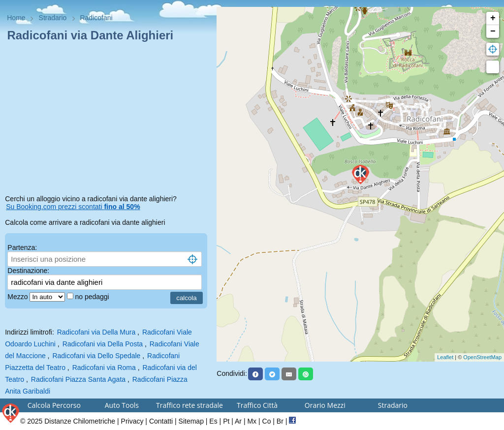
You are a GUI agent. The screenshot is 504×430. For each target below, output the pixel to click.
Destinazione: (28, 271)
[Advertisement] (108, 120)
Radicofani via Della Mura (96, 332)
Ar (238, 421)
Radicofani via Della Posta (103, 344)
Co (267, 421)
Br (280, 421)
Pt (226, 421)
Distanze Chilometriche (80, 421)
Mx (252, 421)
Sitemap (191, 421)
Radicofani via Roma (104, 368)
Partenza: (22, 247)
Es (213, 421)
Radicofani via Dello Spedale (96, 356)
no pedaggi (93, 297)
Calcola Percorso (54, 405)
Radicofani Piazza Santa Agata (78, 379)
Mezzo (18, 297)
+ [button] (493, 18)
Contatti (161, 421)
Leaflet (445, 357)
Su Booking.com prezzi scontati (73, 207)
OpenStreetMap (482, 357)
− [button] (493, 31)
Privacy (132, 421)
